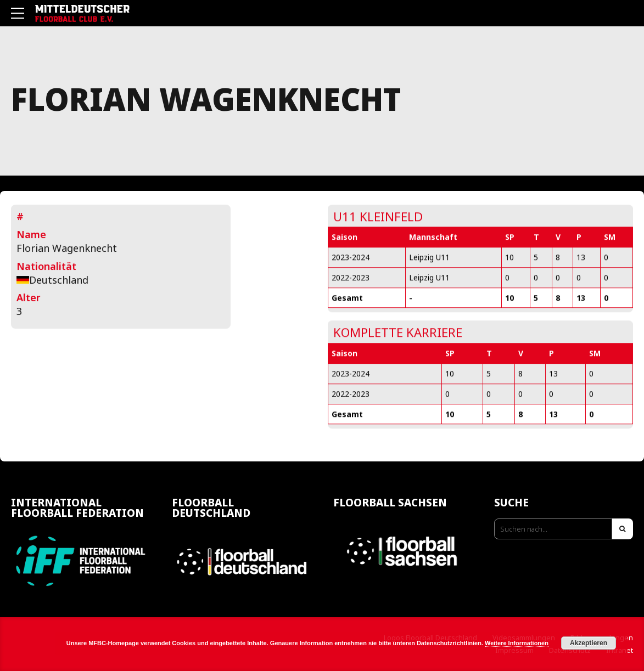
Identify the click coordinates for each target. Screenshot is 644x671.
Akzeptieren (589, 643)
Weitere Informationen (517, 643)
